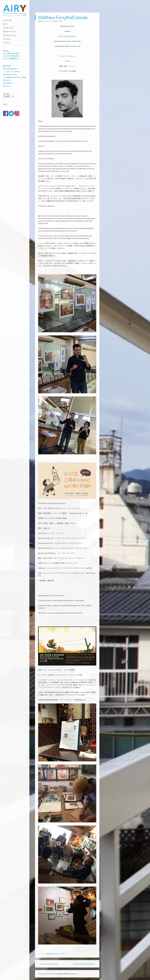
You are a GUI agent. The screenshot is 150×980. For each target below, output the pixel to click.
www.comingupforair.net (67, 36)
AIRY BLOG (7, 39)
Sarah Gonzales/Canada (48, 964)
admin (61, 21)
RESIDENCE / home (10, 32)
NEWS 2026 (7, 86)
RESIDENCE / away (10, 35)
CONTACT (7, 43)
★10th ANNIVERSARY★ (11, 56)
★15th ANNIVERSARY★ (11, 53)
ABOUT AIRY (7, 20)
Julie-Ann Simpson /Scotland (85, 964)
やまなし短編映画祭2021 (11, 58)
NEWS (5, 24)
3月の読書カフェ (9, 83)
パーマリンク (62, 954)
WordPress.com (73, 974)
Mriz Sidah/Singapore (10, 69)
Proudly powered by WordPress (47, 974)
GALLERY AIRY (8, 28)
